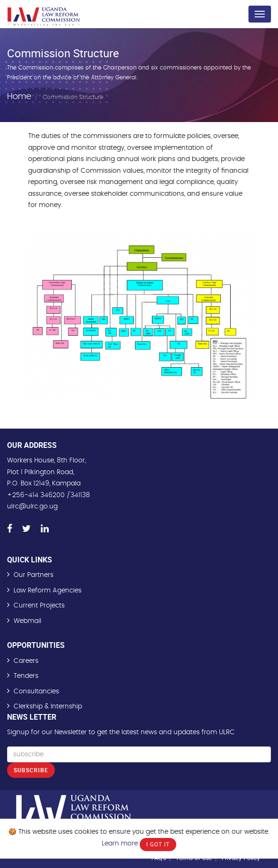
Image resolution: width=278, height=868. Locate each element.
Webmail (27, 621)
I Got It (158, 844)
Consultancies (36, 691)
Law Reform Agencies (48, 591)
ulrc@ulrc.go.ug (32, 507)
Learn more (120, 844)
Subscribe (31, 770)
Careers (26, 661)
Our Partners (34, 575)
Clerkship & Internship (48, 707)
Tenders (26, 676)
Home (19, 96)
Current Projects (39, 606)
